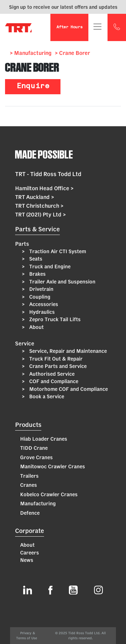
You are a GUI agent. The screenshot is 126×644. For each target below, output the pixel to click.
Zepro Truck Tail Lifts (54, 319)
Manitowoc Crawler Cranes (53, 466)
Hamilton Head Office (44, 188)
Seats (35, 259)
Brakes (37, 274)
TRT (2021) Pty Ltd (40, 214)
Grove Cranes (36, 457)
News (27, 560)
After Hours (69, 27)
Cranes (29, 485)
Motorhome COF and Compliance (68, 389)
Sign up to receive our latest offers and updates (63, 7)
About (36, 327)
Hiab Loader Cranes (44, 439)
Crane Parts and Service (57, 366)
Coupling (39, 297)
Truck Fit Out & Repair (55, 359)
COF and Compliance (53, 381)
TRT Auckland (35, 197)
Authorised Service (51, 374)
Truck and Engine (49, 266)
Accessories (43, 304)
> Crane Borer (72, 53)
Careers (30, 553)
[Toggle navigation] (97, 27)
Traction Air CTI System (57, 251)
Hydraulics (41, 312)
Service (25, 343)
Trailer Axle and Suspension (62, 282)
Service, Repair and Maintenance (67, 351)
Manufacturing (38, 503)
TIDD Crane (34, 448)
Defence (30, 513)
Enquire (33, 87)
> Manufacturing (31, 53)
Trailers (29, 476)
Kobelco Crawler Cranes (49, 494)
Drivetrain (41, 289)
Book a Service (46, 396)
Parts (22, 244)
